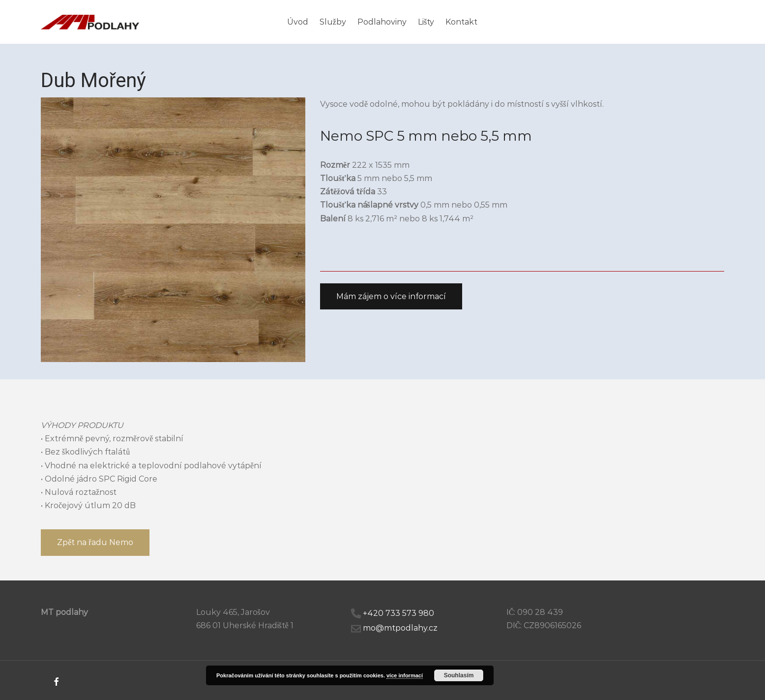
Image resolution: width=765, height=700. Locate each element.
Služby (333, 22)
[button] (391, 297)
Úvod (298, 22)
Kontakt (461, 22)
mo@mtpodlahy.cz (400, 628)
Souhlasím (459, 675)
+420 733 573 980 (398, 613)
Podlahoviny (382, 22)
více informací (405, 675)
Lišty (426, 22)
